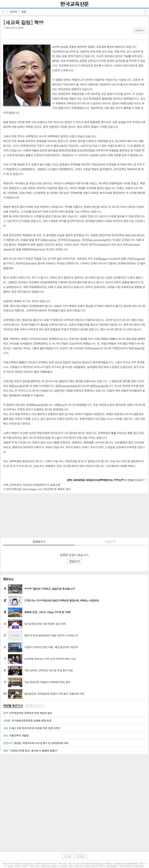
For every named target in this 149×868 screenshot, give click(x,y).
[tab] (13, 706)
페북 (6, 34)
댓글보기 (39, 542)
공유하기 (146, 12)
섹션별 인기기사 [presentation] (34, 706)
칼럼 (24, 12)
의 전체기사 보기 (105, 480)
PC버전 (81, 850)
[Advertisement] (74, 515)
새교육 (13, 12)
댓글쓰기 (110, 542)
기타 (25, 34)
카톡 (19, 34)
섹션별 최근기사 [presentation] (13, 706)
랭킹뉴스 (9, 579)
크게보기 (139, 30)
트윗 (12, 34)
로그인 (68, 850)
